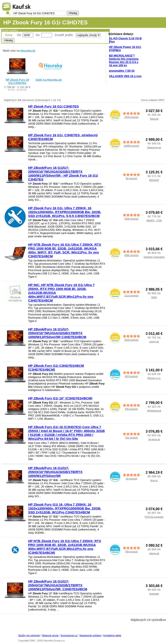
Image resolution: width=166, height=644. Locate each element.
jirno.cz (154, 480)
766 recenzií (131, 552)
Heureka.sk (28, 51)
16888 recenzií (131, 146)
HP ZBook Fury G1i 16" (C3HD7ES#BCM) (60, 398)
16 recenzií (131, 479)
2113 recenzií (131, 296)
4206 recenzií (131, 219)
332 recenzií (131, 438)
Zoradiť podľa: (65, 35)
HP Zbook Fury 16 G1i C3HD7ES (17, 81)
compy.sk (154, 342)
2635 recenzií (131, 117)
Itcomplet (154, 594)
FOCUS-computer (154, 517)
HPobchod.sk (154, 411)
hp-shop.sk (154, 439)
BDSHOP (154, 180)
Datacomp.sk (154, 147)
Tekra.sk (154, 119)
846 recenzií (131, 409)
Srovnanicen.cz (69, 635)
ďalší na (49, 80)
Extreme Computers (154, 257)
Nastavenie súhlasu (90, 635)
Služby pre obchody (29, 635)
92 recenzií (131, 178)
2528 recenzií (131, 340)
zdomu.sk (154, 553)
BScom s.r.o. (154, 378)
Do (38, 35)
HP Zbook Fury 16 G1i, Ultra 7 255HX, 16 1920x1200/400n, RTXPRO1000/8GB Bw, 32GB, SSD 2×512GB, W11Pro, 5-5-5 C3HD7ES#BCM (65, 212)
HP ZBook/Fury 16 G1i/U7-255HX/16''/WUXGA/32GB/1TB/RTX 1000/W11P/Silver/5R (55, 472)
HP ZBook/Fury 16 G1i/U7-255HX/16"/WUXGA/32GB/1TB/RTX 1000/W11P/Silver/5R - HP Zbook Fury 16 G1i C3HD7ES (63, 173)
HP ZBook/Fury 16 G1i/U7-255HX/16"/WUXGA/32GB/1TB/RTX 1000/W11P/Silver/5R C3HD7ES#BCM (57, 333)
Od (19, 35)
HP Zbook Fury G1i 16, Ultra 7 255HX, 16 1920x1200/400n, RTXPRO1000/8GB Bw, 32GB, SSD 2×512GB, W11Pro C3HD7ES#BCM (65, 508)
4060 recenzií (131, 255)
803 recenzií (131, 376)
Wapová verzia (50, 635)
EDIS (154, 297)
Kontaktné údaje (112, 635)
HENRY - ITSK (154, 220)
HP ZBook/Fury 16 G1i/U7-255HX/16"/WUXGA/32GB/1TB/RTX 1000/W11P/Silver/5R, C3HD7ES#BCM (58, 585)
